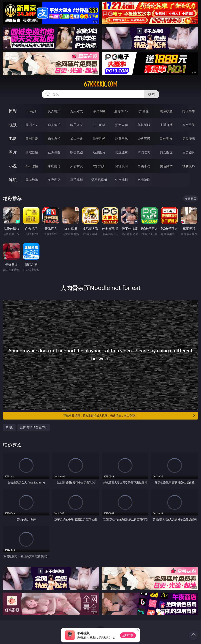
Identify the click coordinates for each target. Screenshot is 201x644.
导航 (13, 180)
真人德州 (54, 111)
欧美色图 (77, 152)
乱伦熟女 (166, 139)
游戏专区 (99, 111)
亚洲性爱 (32, 139)
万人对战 (77, 111)
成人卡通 (77, 139)
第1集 (9, 427)
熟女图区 (166, 152)
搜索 (152, 94)
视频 (13, 125)
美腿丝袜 (122, 152)
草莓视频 (77, 180)
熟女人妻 (122, 125)
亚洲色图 (54, 152)
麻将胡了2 (121, 111)
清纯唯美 (144, 152)
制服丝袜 (122, 139)
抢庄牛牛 (189, 111)
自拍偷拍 (54, 125)
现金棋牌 (166, 111)
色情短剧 (144, 180)
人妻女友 (77, 166)
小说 (13, 166)
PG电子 (32, 111)
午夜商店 (54, 180)
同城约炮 (32, 180)
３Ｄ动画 (99, 125)
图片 (13, 152)
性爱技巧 (189, 166)
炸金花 (144, 111)
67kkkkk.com (100, 84)
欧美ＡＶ (77, 125)
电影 (13, 138)
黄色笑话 (166, 166)
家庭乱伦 (54, 166)
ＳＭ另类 (189, 125)
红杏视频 (122, 180)
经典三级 (144, 139)
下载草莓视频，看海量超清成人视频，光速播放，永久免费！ (130, 416)
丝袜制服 (144, 125)
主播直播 (166, 125)
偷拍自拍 (54, 139)
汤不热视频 (99, 180)
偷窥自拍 (32, 152)
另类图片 (189, 152)
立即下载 (128, 635)
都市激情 (32, 166)
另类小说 (144, 166)
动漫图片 (99, 152)
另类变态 (189, 139)
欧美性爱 (99, 139)
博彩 (13, 111)
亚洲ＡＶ (32, 125)
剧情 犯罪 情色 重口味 (34, 427)
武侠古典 (99, 166)
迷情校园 (122, 166)
